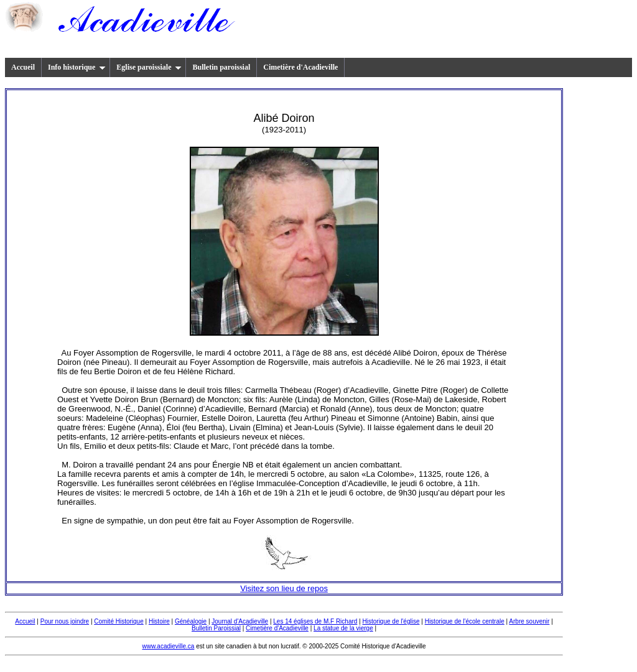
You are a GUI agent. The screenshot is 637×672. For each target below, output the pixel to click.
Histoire (159, 621)
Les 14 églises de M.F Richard (315, 621)
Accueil (23, 67)
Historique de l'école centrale (465, 621)
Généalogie (191, 621)
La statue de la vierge (343, 628)
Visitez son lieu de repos (284, 588)
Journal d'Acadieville (240, 621)
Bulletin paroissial (221, 67)
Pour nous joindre (65, 621)
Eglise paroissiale (149, 67)
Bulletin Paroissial (216, 628)
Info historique (77, 67)
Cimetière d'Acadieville (300, 67)
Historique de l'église (391, 621)
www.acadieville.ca (168, 646)
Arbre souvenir (529, 621)
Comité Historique (119, 621)
